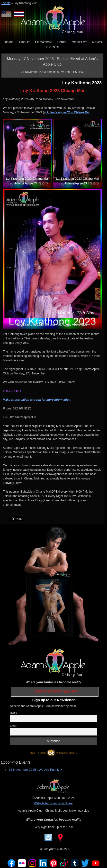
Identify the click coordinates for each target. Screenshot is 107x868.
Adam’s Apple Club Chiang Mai (68, 112)
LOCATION (43, 42)
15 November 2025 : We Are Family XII (36, 770)
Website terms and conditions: (54, 803)
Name (13, 713)
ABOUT (24, 42)
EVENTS (53, 47)
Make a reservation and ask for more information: (37, 400)
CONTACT (79, 42)
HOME (9, 42)
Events (6, 3)
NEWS (97, 42)
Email (13, 726)
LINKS (62, 42)
